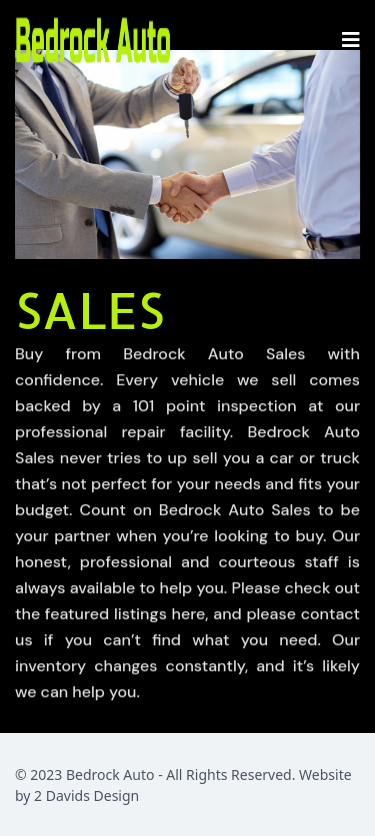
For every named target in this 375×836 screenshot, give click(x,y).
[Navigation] (351, 40)
